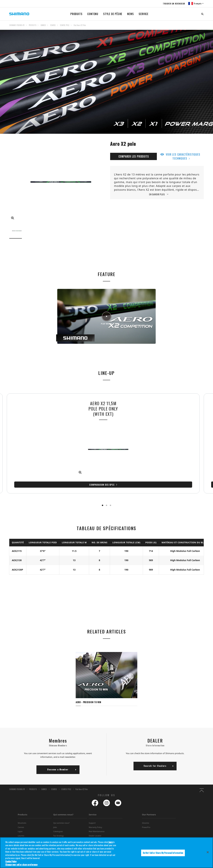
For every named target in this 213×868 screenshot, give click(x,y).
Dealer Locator (95, 829)
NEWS (130, 14)
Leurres (21, 829)
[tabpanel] (106, 673)
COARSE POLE (65, 25)
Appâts (21, 833)
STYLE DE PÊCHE (113, 14)
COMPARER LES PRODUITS (134, 156)
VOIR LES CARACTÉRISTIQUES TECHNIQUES (183, 156)
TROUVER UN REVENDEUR (174, 4)
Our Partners (149, 808)
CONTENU (93, 14)
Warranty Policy (95, 821)
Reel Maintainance (97, 825)
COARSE (53, 25)
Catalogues (58, 825)
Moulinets (22, 816)
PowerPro (146, 821)
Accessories (23, 837)
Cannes (21, 821)
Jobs (55, 821)
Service (93, 808)
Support (92, 816)
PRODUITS (76, 14)
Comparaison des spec (56, 482)
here (110, 844)
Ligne (20, 825)
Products (22, 808)
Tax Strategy (58, 829)
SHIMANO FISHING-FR (17, 25)
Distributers (58, 833)
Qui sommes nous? (63, 808)
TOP (202, 27)
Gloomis (146, 816)
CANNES (43, 25)
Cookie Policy (11, 864)
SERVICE (144, 14)
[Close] (208, 855)
